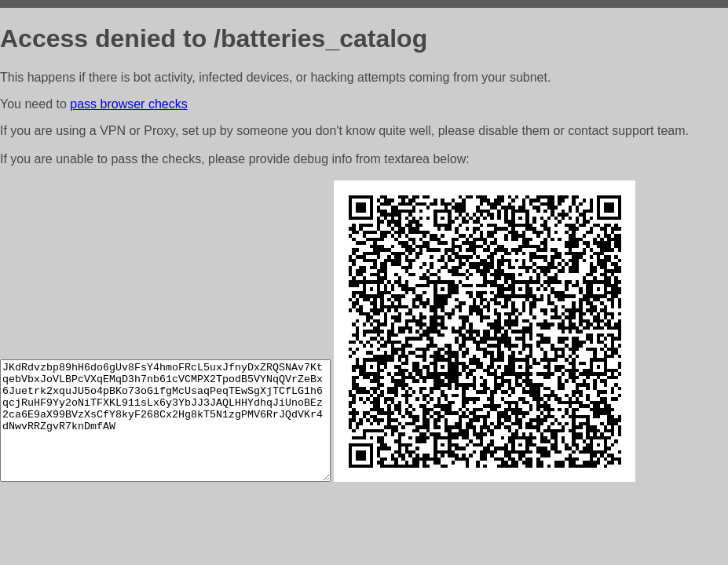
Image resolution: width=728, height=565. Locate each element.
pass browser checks (128, 104)
